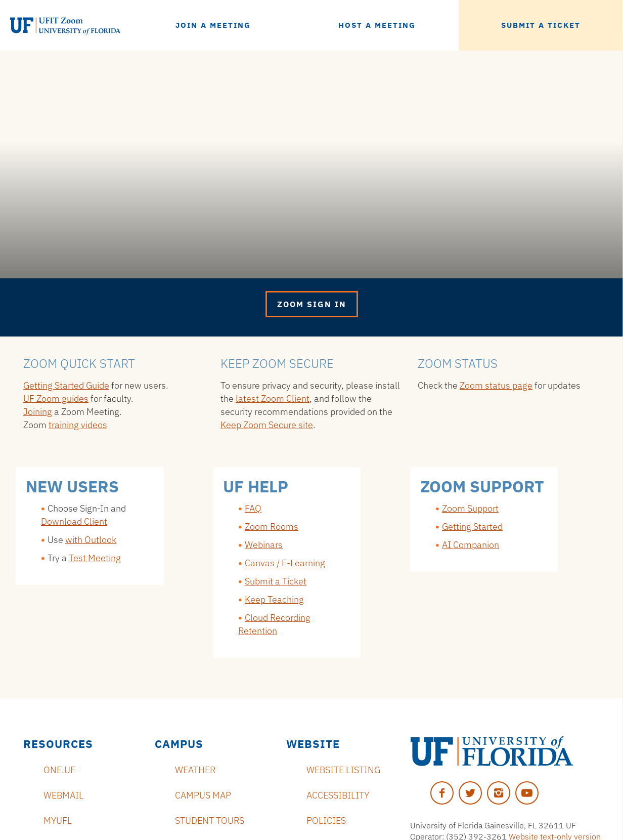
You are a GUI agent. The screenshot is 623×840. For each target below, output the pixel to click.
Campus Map (203, 795)
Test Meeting (95, 558)
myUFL (58, 821)
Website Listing (343, 770)
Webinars (264, 545)
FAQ (253, 508)
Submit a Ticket (276, 581)
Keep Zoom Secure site (267, 425)
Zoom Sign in (312, 304)
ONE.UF (59, 770)
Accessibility (338, 795)
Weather (195, 770)
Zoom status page (496, 385)
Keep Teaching (274, 599)
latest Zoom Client (273, 398)
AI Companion (471, 545)
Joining (38, 412)
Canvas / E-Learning (285, 563)
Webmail (63, 795)
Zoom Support (470, 508)
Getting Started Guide (66, 385)
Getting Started (472, 527)
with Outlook (91, 540)
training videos (78, 425)
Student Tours (210, 821)
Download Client (74, 521)
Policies (326, 821)
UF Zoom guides (56, 398)
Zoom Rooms (272, 527)
